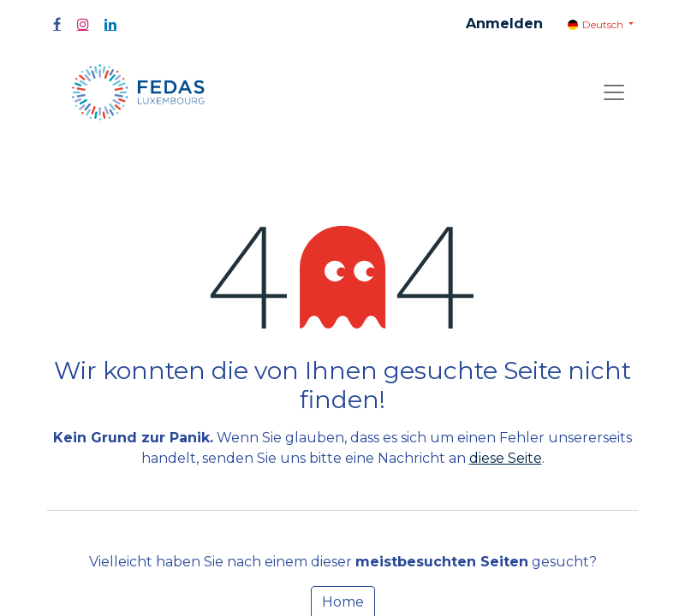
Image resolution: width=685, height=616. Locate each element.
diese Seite (506, 458)
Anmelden (504, 24)
